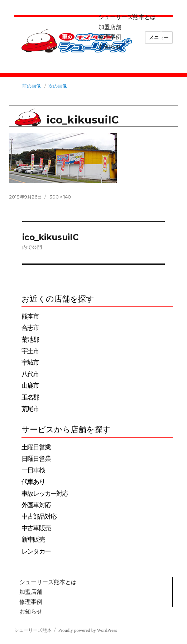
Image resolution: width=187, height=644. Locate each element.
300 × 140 (60, 197)
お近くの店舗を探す (58, 299)
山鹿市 (30, 386)
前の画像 (32, 86)
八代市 (30, 374)
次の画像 (58, 86)
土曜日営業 (36, 447)
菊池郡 (30, 340)
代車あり (33, 482)
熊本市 (30, 316)
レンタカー (36, 551)
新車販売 (33, 540)
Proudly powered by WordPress (87, 630)
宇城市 (30, 363)
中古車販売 (36, 528)
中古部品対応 (39, 517)
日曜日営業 (36, 459)
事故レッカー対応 (45, 494)
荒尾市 (30, 409)
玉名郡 (30, 397)
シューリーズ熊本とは (127, 17)
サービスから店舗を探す (66, 430)
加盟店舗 (110, 27)
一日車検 (33, 470)
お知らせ (110, 46)
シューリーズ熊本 (33, 630)
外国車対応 (36, 505)
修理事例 (110, 37)
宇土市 (30, 351)
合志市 (30, 328)
